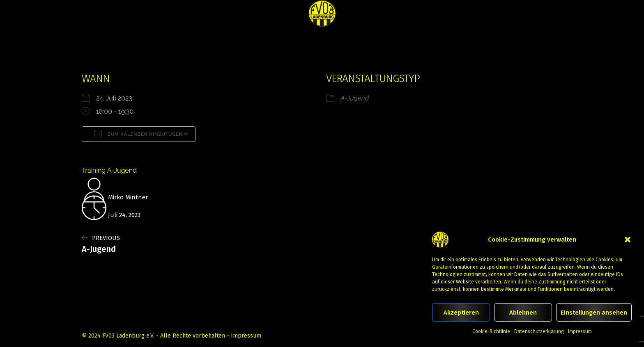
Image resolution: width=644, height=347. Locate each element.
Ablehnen (523, 313)
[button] (628, 240)
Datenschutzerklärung (539, 331)
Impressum (580, 331)
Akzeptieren (461, 313)
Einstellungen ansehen (594, 313)
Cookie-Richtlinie (491, 331)
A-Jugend (355, 98)
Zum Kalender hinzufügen (139, 134)
